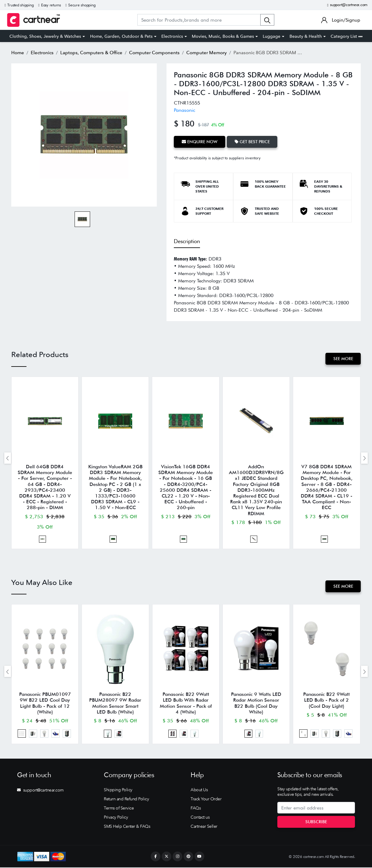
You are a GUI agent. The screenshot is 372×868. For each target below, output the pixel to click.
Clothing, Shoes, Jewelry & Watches (45, 36)
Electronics (172, 36)
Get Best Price (252, 142)
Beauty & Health (306, 36)
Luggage (272, 36)
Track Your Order (206, 799)
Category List (347, 36)
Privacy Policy (116, 818)
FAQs (196, 809)
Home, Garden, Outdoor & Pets (121, 36)
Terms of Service (119, 809)
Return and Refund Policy (126, 799)
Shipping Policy (118, 790)
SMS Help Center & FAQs (127, 827)
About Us (199, 790)
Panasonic (184, 110)
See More (343, 359)
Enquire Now (200, 142)
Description (187, 241)
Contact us (200, 818)
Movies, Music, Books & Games (223, 36)
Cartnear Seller (204, 827)
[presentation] (8, 458)
